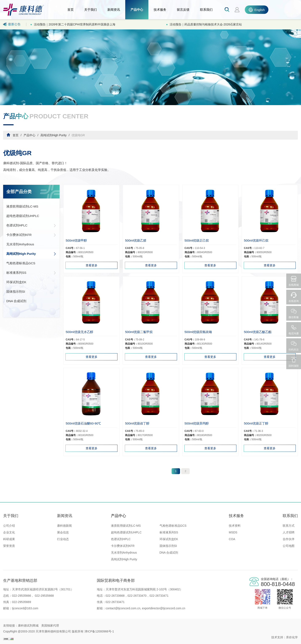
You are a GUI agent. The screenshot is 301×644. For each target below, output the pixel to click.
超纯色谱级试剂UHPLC (23, 216)
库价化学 (292, 637)
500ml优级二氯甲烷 (139, 332)
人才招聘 (289, 532)
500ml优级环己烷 (256, 240)
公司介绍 (9, 526)
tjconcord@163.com (25, 608)
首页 (71, 10)
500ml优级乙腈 (136, 240)
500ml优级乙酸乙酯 (258, 332)
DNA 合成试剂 (16, 301)
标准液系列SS (31, 273)
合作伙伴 (289, 539)
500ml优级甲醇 (76, 240)
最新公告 (12, 24)
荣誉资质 (9, 546)
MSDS (233, 532)
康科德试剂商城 (28, 625)
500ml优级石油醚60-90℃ (83, 423)
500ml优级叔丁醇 (137, 423)
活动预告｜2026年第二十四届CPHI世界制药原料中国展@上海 (75, 24)
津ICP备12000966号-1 (99, 631)
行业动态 (63, 539)
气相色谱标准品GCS (21, 263)
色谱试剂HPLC (31, 225)
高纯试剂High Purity (53, 135)
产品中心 (137, 10)
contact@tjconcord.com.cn (123, 608)
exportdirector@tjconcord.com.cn (163, 608)
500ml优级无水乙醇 (79, 332)
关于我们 (91, 10)
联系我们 (206, 10)
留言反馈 (183, 10)
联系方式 (289, 526)
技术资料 (235, 526)
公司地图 (289, 546)
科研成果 (9, 539)
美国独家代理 (50, 625)
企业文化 (9, 532)
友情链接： (11, 625)
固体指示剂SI (16, 292)
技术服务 (160, 10)
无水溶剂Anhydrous (20, 244)
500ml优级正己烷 (197, 240)
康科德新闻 (64, 526)
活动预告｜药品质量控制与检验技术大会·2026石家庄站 (206, 24)
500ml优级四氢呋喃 (198, 332)
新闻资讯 (114, 10)
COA (232, 539)
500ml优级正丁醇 (256, 423)
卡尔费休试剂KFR (31, 235)
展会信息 (63, 532)
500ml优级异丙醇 (197, 423)
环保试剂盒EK (16, 282)
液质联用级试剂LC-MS (22, 206)
